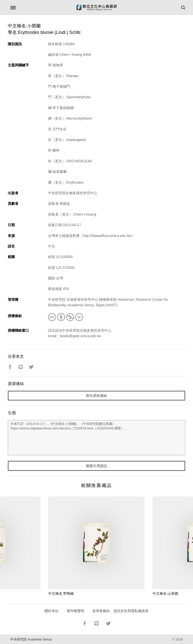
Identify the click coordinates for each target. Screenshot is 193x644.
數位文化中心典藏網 (96, 8)
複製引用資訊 (96, 466)
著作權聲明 (75, 611)
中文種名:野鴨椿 (61, 593)
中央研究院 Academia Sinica (31, 639)
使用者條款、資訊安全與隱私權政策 (120, 611)
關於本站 (52, 611)
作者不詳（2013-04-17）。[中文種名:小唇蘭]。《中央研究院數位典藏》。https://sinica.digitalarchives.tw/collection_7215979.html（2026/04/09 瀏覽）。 (97, 438)
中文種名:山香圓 (165, 593)
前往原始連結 (96, 395)
